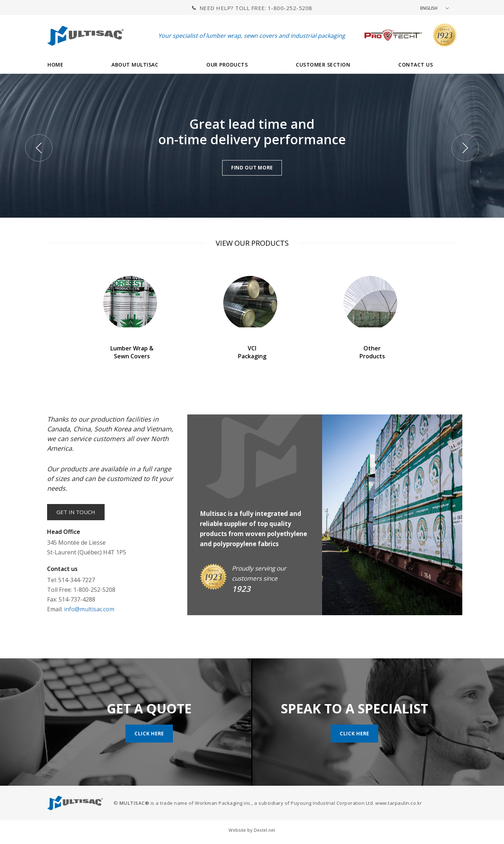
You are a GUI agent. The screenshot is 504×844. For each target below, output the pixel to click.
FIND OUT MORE (252, 167)
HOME (55, 65)
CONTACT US (416, 65)
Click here (149, 734)
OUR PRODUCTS (227, 65)
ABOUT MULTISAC (135, 65)
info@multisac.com (89, 610)
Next (465, 148)
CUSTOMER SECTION (323, 65)
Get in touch (77, 513)
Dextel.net (265, 831)
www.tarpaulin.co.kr (399, 804)
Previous (39, 148)
